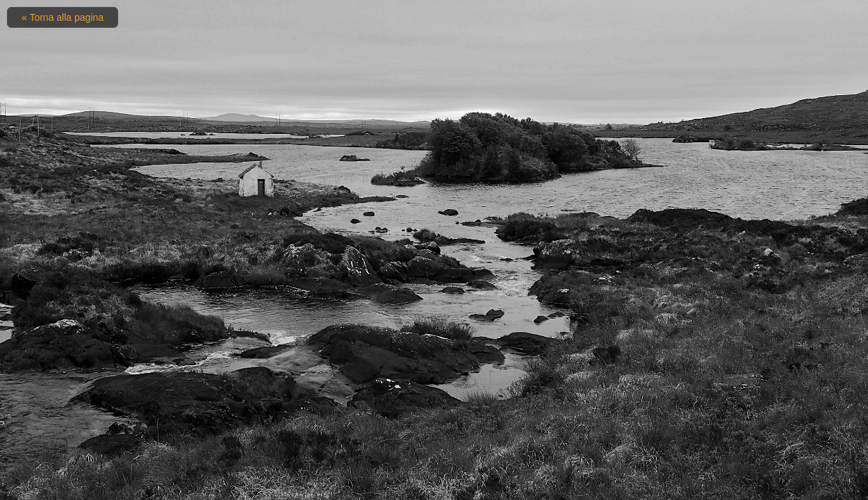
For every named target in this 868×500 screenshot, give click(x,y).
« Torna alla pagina (63, 17)
